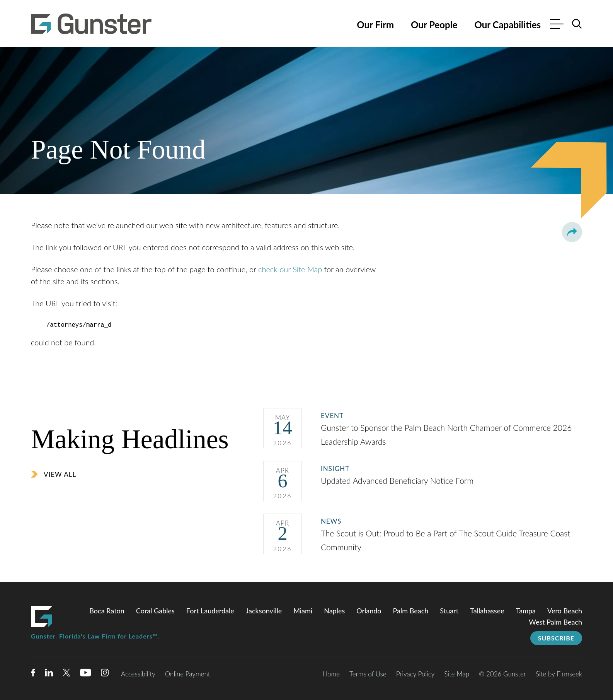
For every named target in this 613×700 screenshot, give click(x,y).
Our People (434, 25)
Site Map (457, 673)
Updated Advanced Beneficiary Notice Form (398, 480)
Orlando (369, 610)
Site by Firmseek (559, 673)
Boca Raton (107, 610)
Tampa (526, 610)
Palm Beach (411, 610)
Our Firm (375, 25)
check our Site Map (290, 269)
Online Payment (188, 673)
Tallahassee (487, 610)
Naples (334, 610)
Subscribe (556, 637)
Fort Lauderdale (210, 610)
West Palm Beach (555, 621)
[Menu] (557, 25)
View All (60, 474)
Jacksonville (264, 610)
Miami (303, 610)
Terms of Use (368, 673)
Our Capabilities (507, 25)
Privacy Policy (415, 673)
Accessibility (138, 673)
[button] (572, 232)
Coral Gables (155, 610)
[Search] (577, 24)
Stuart (449, 610)
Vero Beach (565, 610)
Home (331, 673)
